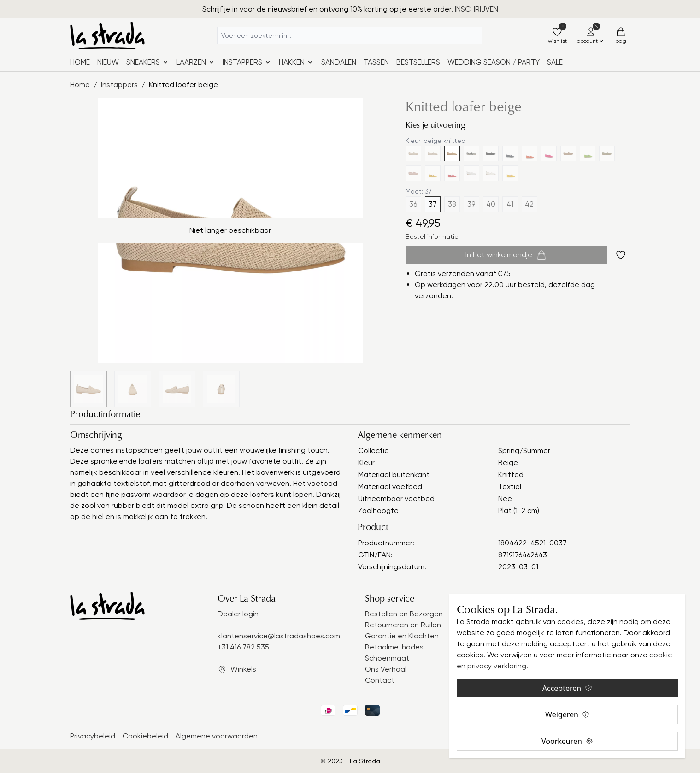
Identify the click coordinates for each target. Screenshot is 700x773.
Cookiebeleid (145, 736)
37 (433, 204)
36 (413, 204)
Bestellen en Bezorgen (404, 614)
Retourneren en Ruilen (403, 625)
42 (529, 204)
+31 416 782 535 (243, 647)
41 (510, 204)
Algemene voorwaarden (217, 736)
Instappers (119, 85)
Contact (380, 680)
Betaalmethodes (394, 647)
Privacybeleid (93, 736)
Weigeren (567, 714)
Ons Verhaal (386, 669)
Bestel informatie (432, 236)
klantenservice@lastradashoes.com (279, 636)
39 (471, 204)
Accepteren (567, 688)
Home (80, 62)
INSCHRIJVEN (476, 9)
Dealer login (238, 614)
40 (491, 204)
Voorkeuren (567, 741)
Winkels (243, 669)
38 (452, 204)
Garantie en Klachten (402, 636)
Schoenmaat (387, 658)
